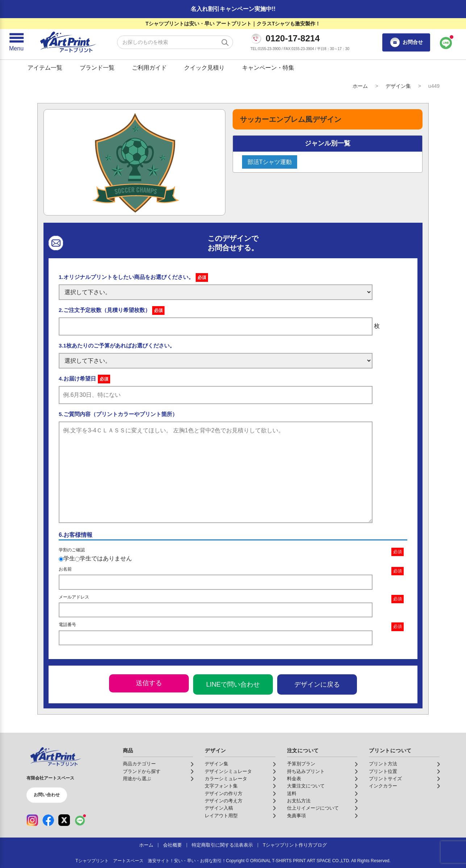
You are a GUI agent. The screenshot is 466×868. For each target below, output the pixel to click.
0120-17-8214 (293, 38)
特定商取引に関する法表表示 (222, 845)
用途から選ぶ (137, 779)
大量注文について (306, 786)
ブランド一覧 (97, 68)
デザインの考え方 (224, 801)
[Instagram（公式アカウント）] (32, 820)
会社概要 (172, 845)
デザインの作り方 (224, 794)
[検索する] (225, 42)
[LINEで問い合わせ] (446, 42)
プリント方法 (383, 764)
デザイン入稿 (219, 808)
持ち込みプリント (306, 772)
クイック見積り (204, 68)
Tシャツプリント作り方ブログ (295, 845)
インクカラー (383, 786)
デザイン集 (398, 86)
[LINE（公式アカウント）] (80, 820)
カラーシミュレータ (226, 779)
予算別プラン (301, 764)
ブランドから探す (142, 772)
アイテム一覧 (45, 68)
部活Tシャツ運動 (270, 162)
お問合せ (406, 42)
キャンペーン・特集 (268, 68)
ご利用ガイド (149, 68)
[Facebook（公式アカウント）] (48, 820)
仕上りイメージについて (313, 808)
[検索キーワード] (175, 42)
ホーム (360, 86)
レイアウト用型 (221, 816)
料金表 (294, 779)
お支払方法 (299, 801)
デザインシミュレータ (228, 772)
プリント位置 (383, 772)
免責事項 (296, 816)
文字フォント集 (221, 786)
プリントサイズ (385, 779)
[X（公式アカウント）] (64, 820)
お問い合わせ (47, 795)
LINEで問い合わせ (233, 684)
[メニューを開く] (16, 42)
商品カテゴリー (139, 764)
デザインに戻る (317, 684)
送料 (292, 794)
